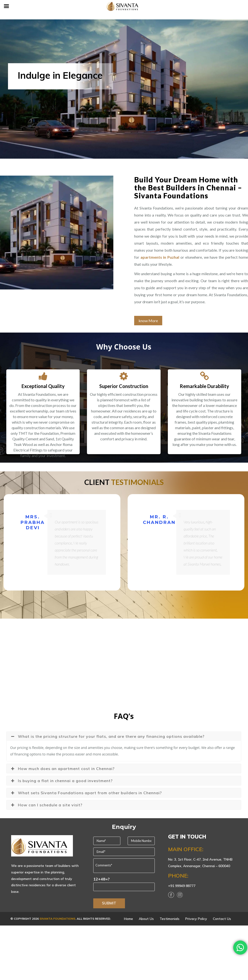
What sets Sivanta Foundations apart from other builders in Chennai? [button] (86, 793)
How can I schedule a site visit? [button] (46, 805)
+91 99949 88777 (182, 886)
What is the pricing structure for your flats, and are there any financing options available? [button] (107, 736)
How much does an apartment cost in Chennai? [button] (62, 769)
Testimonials (170, 919)
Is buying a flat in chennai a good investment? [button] (61, 781)
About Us (146, 919)
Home (128, 919)
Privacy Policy (196, 919)
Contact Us (222, 919)
